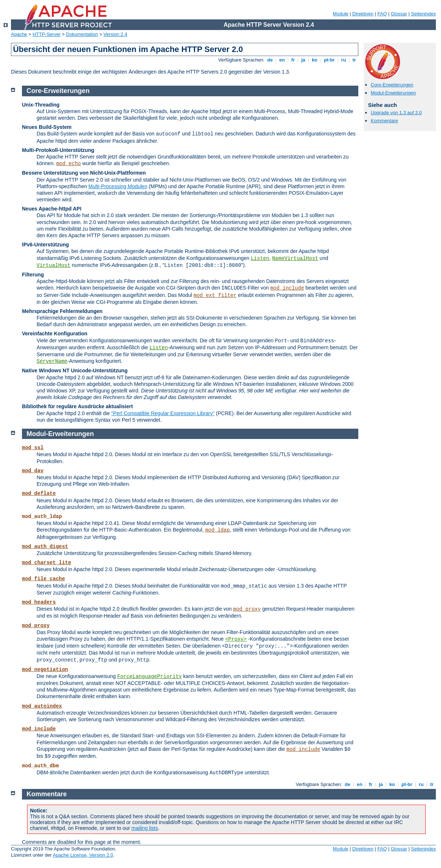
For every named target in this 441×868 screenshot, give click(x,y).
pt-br (329, 60)
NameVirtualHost (295, 258)
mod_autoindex (42, 706)
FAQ (382, 14)
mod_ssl (33, 448)
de (270, 60)
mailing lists (145, 828)
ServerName (52, 361)
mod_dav (33, 471)
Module (341, 14)
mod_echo (69, 164)
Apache (19, 34)
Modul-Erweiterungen (393, 93)
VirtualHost (53, 265)
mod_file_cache (44, 579)
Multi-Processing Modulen (118, 186)
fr (293, 60)
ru (344, 60)
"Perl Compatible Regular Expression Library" (163, 413)
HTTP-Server (47, 34)
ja (303, 60)
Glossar (399, 14)
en (282, 60)
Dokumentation (82, 34)
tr (354, 60)
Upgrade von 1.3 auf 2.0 (396, 113)
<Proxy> (236, 639)
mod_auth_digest (45, 547)
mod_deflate (39, 493)
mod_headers (39, 602)
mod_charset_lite (46, 563)
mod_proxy (247, 609)
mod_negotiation (45, 670)
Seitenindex (423, 14)
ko (314, 60)
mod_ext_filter (215, 295)
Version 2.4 (115, 34)
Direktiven (363, 14)
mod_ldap (218, 530)
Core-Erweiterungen (392, 85)
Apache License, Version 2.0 (83, 855)
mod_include (287, 288)
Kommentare (384, 121)
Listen (260, 258)
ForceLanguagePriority (149, 677)
